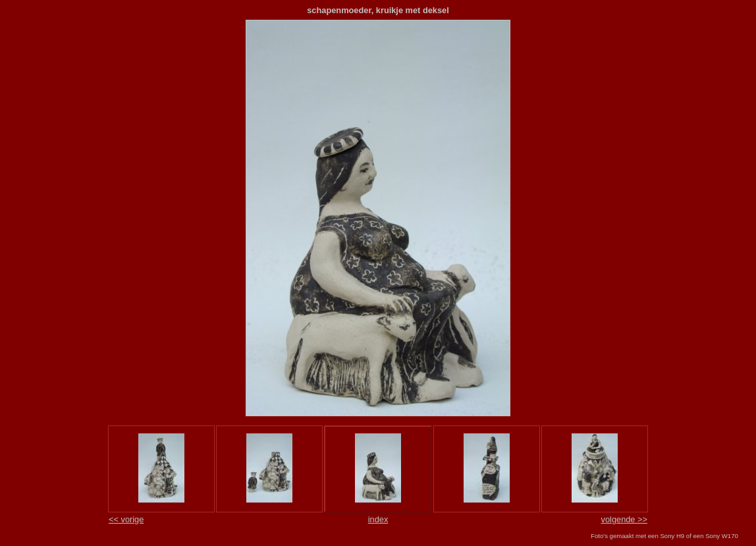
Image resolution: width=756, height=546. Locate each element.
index (378, 519)
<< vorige (126, 519)
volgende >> (624, 519)
